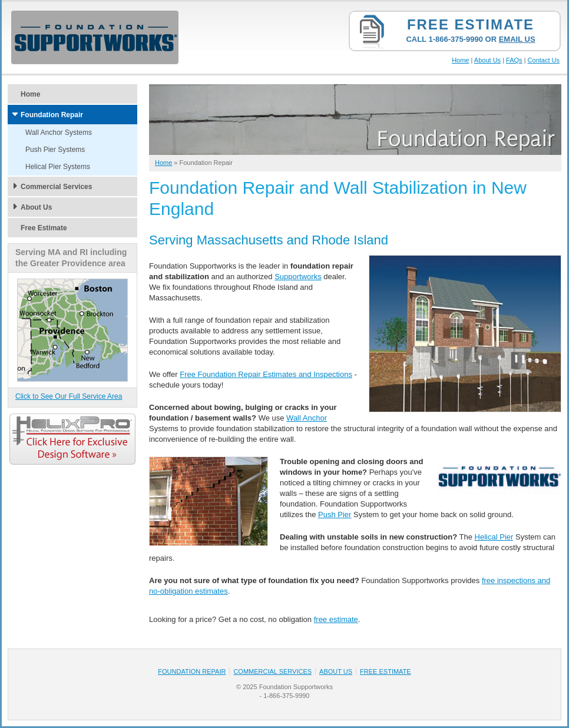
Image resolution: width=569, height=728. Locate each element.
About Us (487, 60)
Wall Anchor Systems (59, 133)
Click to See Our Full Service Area (69, 396)
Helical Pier (494, 537)
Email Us (517, 39)
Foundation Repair (52, 115)
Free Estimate (471, 24)
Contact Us (544, 60)
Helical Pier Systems (58, 167)
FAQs (514, 60)
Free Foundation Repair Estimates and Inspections (266, 374)
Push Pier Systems (55, 150)
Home (460, 60)
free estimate (336, 619)
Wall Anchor (307, 418)
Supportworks (298, 277)
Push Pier (335, 514)
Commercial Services (56, 187)
